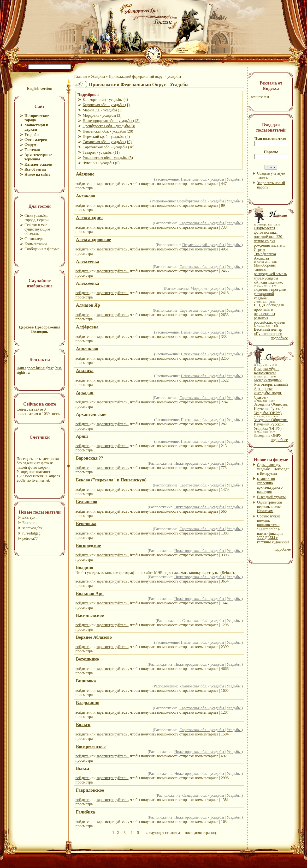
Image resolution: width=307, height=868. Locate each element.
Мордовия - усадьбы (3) (102, 115)
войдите (82, 184)
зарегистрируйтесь (112, 184)
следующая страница (163, 833)
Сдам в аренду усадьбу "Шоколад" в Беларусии (273, 469)
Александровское (93, 240)
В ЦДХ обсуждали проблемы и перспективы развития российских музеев (269, 314)
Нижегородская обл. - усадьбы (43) (111, 121)
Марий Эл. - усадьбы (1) (102, 110)
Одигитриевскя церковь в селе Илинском (269, 507)
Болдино (84, 567)
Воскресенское (91, 746)
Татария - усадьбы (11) (101, 152)
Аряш (82, 436)
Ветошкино (87, 659)
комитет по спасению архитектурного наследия (270, 485)
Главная (81, 76)
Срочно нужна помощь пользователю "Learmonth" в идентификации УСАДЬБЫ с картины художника (273, 529)
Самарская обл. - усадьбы (204, 621)
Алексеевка (87, 261)
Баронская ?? (89, 458)
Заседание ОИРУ (268, 435)
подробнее (279, 338)
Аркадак (85, 392)
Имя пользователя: (271, 139)
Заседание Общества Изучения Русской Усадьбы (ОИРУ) (271, 409)
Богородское (88, 545)
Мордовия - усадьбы (208, 288)
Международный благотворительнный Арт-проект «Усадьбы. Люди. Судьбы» (271, 389)
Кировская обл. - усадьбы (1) (106, 105)
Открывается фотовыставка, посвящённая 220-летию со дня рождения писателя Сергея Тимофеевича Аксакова (269, 243)
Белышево (86, 502)
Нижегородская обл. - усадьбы (200, 463)
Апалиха (85, 371)
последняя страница (201, 833)
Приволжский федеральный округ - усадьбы (145, 76)
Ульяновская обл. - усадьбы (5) (108, 158)
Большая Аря (90, 593)
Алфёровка (87, 327)
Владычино (88, 703)
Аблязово (85, 174)
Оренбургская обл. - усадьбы (201, 201)
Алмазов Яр (88, 305)
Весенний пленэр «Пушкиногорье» (268, 331)
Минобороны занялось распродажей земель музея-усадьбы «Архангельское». (270, 274)
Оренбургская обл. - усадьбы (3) (109, 126)
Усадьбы (98, 76)
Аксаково (85, 196)
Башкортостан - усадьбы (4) (105, 100)
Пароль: (271, 152)
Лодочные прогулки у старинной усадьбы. (270, 294)
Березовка (86, 524)
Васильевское (90, 615)
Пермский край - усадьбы (204, 245)
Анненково (87, 349)
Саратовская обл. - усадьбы (202, 223)
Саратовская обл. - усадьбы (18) (108, 147)
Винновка (86, 681)
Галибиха (85, 812)
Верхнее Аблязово (94, 637)
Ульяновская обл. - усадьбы (202, 686)
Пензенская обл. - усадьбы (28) (108, 131)
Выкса (82, 768)
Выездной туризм (271, 497)
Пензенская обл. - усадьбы (203, 179)
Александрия (89, 218)
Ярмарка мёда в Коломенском (266, 371)
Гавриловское (90, 790)
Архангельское (91, 414)
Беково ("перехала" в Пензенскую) (111, 480)
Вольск (83, 725)
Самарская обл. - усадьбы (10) (107, 142)
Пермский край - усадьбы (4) (106, 137)
